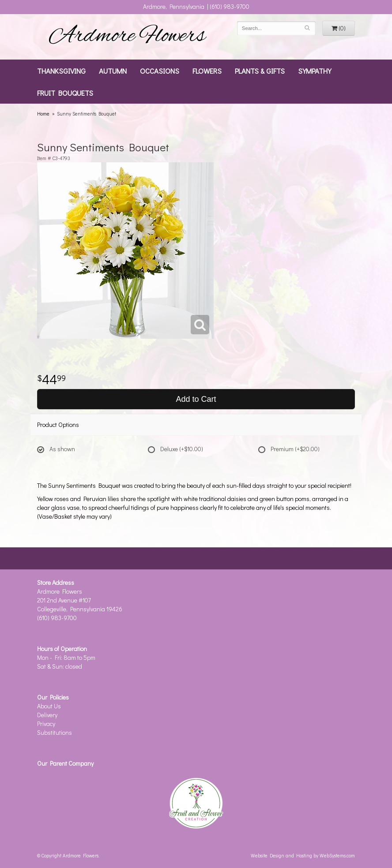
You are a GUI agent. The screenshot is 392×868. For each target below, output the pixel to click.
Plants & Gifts (260, 71)
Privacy (46, 724)
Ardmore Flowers (127, 37)
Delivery (47, 715)
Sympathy (315, 71)
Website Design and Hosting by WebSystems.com (303, 855)
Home (43, 114)
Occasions (160, 71)
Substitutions (55, 732)
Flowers (207, 71)
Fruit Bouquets (65, 93)
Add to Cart (196, 399)
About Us (49, 706)
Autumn (113, 71)
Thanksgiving (61, 71)
